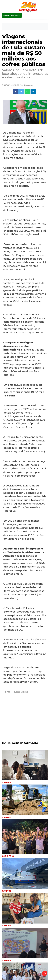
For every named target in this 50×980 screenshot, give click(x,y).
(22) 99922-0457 (12, 15)
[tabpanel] (25, 767)
